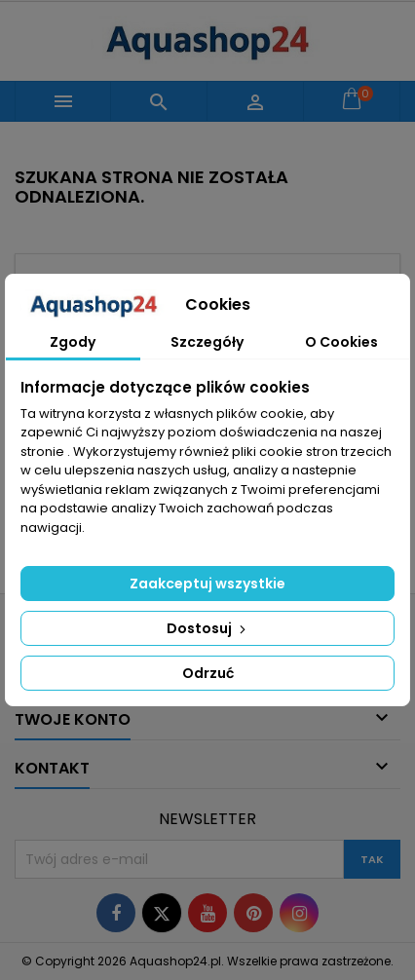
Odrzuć (208, 673)
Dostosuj (208, 628)
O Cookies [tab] (341, 342)
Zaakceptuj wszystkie (207, 584)
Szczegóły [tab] (207, 342)
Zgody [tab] (73, 342)
